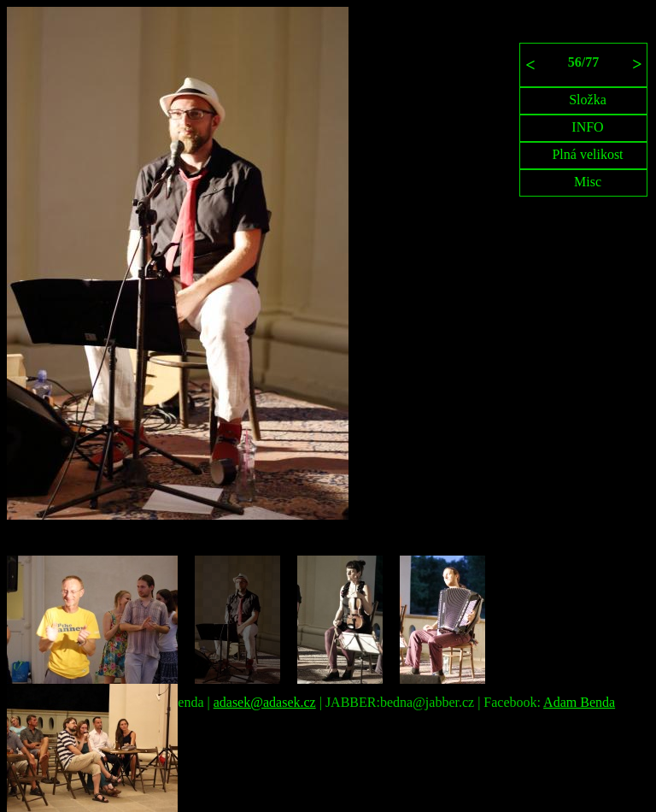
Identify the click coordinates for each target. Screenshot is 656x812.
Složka (588, 100)
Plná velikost (587, 154)
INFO (587, 127)
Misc (588, 182)
